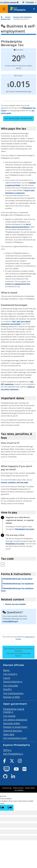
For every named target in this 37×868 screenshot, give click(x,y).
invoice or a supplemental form (18, 284)
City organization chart (15, 738)
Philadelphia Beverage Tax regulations (17, 584)
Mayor (6, 670)
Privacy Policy (30, 788)
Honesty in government (15, 727)
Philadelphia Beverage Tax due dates (17, 579)
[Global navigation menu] (4, 9)
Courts (7, 678)
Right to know (18, 788)
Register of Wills (12, 697)
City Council (9, 674)
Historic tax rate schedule (15, 604)
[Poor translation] (10, 808)
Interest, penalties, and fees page (14, 482)
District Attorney (12, 681)
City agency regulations (15, 720)
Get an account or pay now (18, 119)
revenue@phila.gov (10, 621)
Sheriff (7, 689)
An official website (9, 2)
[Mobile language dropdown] (29, 2)
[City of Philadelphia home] (18, 9)
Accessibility (19, 790)
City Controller (11, 685)
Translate (30, 2)
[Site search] (34, 9)
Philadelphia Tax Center (25, 529)
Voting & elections (13, 731)
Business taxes (6, 19)
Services (8, 17)
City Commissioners (13, 693)
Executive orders (12, 723)
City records (9, 716)
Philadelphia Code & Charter (14, 710)
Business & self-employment (22, 17)
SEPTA (6, 750)
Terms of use (7, 788)
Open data (9, 734)
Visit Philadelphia (12, 754)
